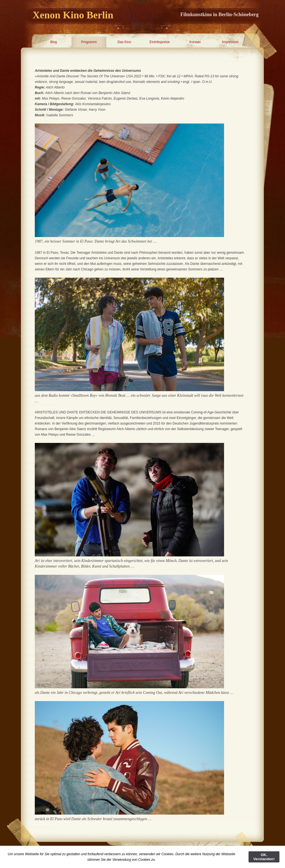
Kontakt (195, 42)
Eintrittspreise (160, 42)
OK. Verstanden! (264, 857)
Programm (89, 42)
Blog (53, 42)
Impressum (230, 42)
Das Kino (124, 42)
